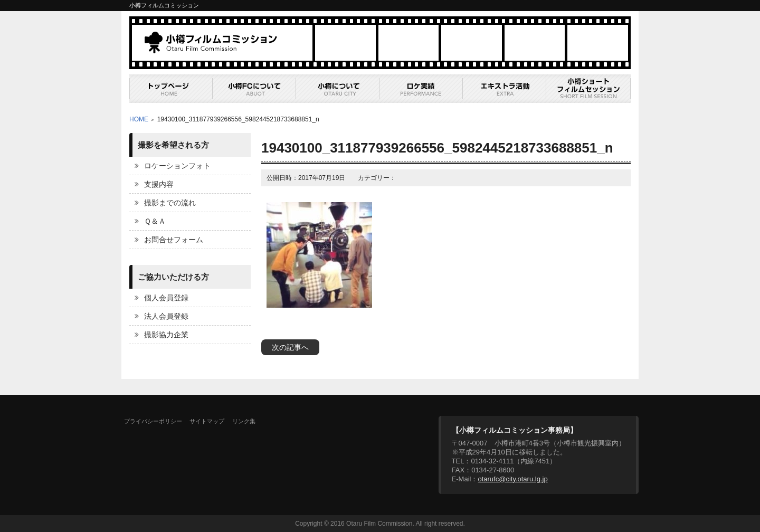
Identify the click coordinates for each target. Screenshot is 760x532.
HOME (139, 119)
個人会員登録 (166, 298)
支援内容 (159, 184)
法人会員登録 (166, 316)
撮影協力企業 (166, 335)
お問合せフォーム (174, 240)
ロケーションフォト (177, 166)
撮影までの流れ (170, 203)
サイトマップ (207, 421)
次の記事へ (290, 347)
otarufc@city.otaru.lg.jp (512, 479)
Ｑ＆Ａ (155, 221)
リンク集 (244, 421)
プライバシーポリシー (153, 421)
